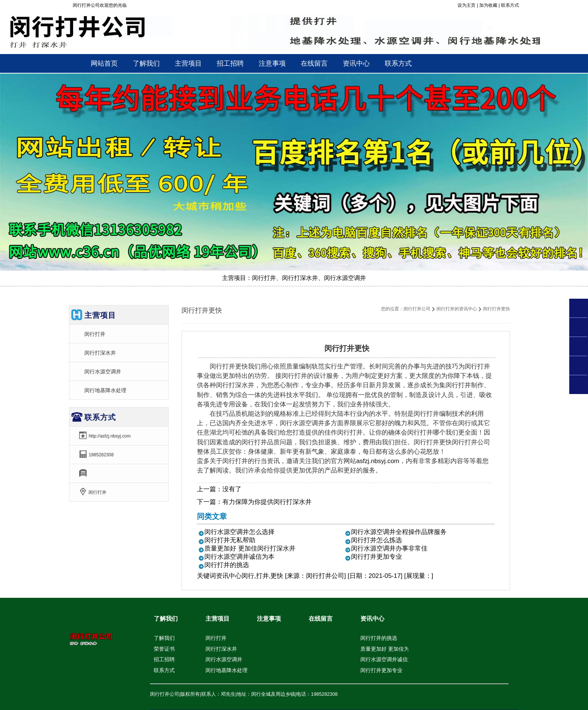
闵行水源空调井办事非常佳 (389, 548)
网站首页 (104, 63)
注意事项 (269, 619)
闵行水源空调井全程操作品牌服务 (399, 532)
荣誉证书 (164, 649)
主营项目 (217, 619)
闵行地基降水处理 (105, 390)
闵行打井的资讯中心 (457, 309)
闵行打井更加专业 (376, 557)
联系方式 (510, 5)
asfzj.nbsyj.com (378, 461)
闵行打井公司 (417, 309)
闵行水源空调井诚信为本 (239, 557)
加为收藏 (488, 5)
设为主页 (466, 5)
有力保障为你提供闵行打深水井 (267, 502)
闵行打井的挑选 (227, 565)
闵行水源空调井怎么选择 (239, 532)
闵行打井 (95, 334)
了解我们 (166, 619)
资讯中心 (229, 576)
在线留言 (321, 619)
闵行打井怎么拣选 (376, 540)
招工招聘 (164, 659)
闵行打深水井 (100, 353)
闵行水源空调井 (103, 372)
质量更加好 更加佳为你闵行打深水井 (403, 649)
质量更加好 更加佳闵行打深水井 (250, 548)
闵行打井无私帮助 (230, 540)
